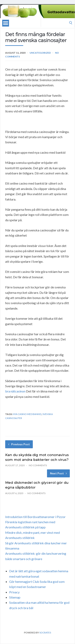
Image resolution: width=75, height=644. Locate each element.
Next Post (58, 473)
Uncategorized (40, 53)
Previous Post (19, 444)
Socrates (45, 633)
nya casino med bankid (27, 414)
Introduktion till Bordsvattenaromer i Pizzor (35, 517)
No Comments (38, 465)
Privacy (14, 592)
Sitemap (15, 597)
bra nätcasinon (15, 391)
